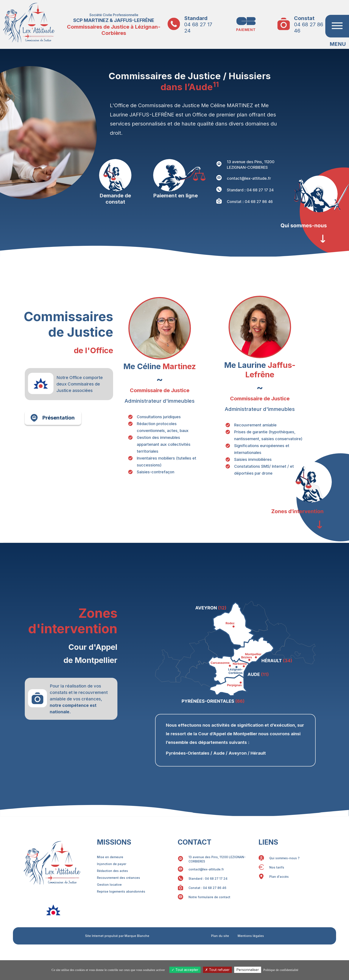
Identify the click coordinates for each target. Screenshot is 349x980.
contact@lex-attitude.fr (249, 178)
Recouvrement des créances (118, 878)
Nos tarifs (277, 867)
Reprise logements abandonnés (121, 891)
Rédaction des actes (112, 871)
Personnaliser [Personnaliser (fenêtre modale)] (248, 970)
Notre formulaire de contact (209, 897)
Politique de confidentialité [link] (281, 970)
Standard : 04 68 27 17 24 (250, 190)
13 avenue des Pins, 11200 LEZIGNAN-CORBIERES (251, 165)
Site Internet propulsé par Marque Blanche (117, 936)
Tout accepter (185, 970)
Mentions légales (251, 936)
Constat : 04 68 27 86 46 (250, 202)
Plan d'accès (279, 877)
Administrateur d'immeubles (160, 401)
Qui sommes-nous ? (284, 858)
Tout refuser (217, 970)
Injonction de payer (112, 864)
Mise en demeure (110, 857)
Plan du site (220, 936)
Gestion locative (109, 885)
